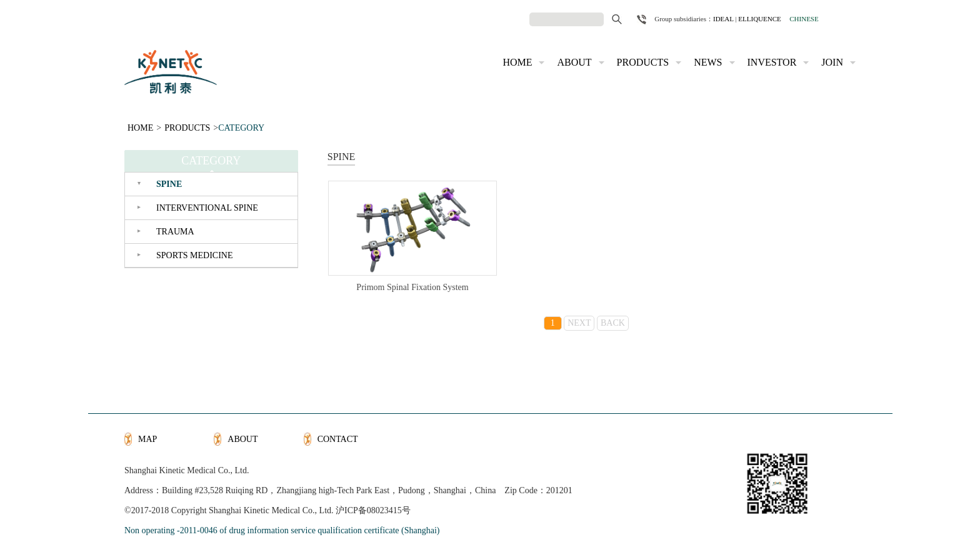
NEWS (708, 62)
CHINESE (804, 19)
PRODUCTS (643, 62)
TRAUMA (175, 232)
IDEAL (723, 19)
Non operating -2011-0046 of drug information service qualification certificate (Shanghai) (282, 530)
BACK (613, 323)
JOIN (832, 62)
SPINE (169, 184)
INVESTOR (772, 62)
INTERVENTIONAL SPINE (207, 208)
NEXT (579, 323)
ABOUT (574, 62)
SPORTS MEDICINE (194, 255)
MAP (147, 439)
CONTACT (338, 439)
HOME (517, 62)
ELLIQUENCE (759, 19)
